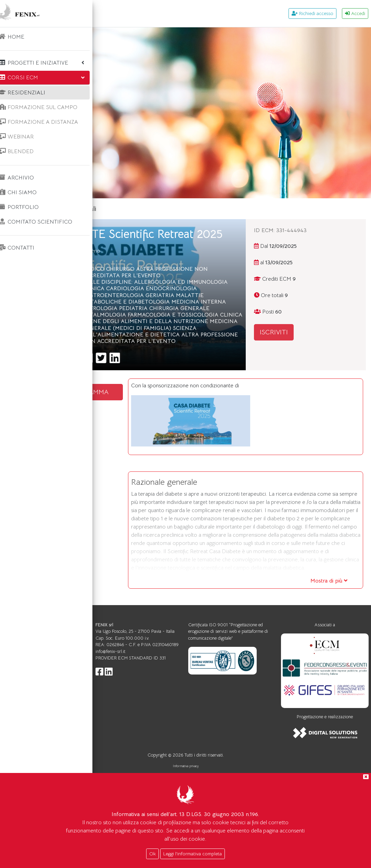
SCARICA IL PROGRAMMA (154, 445)
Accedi (355, 13)
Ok (152, 854)
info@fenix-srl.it (187, 759)
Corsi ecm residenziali (167, 209)
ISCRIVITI (308, 332)
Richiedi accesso (312, 13)
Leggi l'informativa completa (193, 854)
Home (119, 209)
